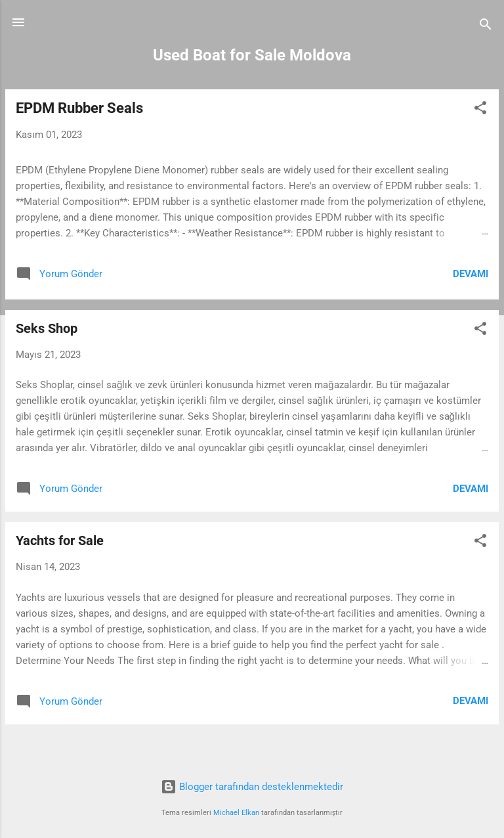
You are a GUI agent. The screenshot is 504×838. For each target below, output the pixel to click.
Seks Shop (47, 328)
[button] (480, 110)
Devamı (471, 274)
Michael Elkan (236, 813)
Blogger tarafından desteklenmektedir (252, 787)
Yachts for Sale (60, 540)
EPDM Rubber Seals (79, 108)
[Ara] (486, 27)
